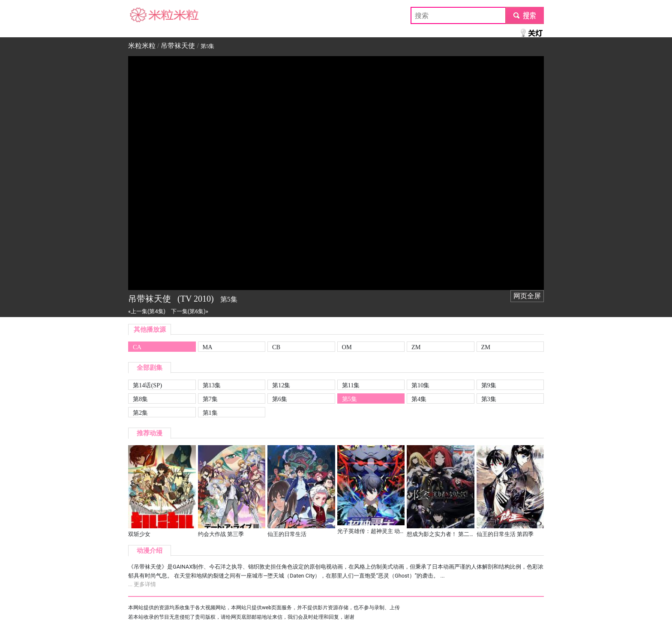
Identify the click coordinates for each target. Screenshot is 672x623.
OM (347, 347)
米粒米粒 (142, 15)
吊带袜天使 (178, 46)
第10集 (420, 385)
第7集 (210, 399)
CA (137, 347)
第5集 (349, 399)
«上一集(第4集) (147, 311)
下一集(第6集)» (190, 311)
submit (524, 15)
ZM (416, 347)
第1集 (210, 413)
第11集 (351, 385)
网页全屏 (527, 296)
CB (276, 347)
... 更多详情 (142, 584)
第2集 (140, 413)
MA (208, 347)
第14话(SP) (147, 385)
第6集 (280, 399)
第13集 (212, 385)
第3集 (489, 399)
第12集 (281, 385)
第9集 (489, 385)
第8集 (140, 399)
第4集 (419, 399)
